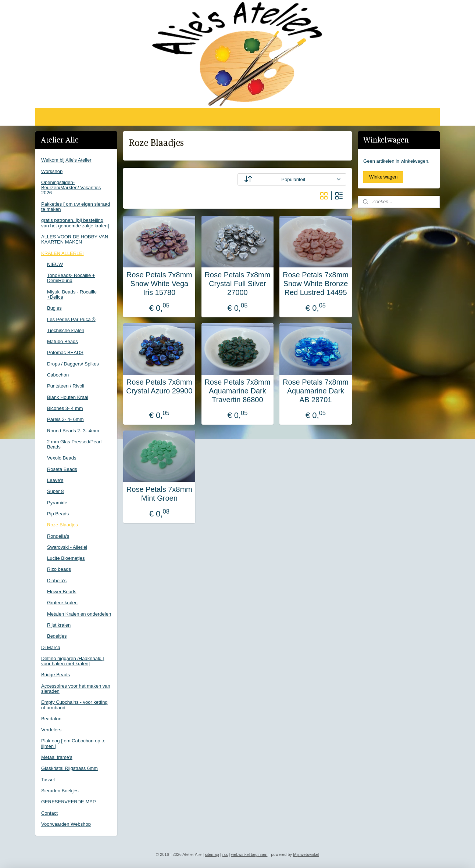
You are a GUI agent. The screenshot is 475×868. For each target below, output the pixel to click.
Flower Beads (62, 592)
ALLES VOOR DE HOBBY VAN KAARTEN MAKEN (75, 239)
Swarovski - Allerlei (67, 547)
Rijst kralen (59, 625)
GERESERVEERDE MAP (69, 802)
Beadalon (51, 719)
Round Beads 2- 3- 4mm (73, 431)
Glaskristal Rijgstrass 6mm (69, 768)
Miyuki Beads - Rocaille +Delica (72, 294)
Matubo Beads (63, 341)
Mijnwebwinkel (306, 854)
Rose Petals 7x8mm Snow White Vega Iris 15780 (159, 284)
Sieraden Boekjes (60, 791)
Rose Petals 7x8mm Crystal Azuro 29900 (159, 386)
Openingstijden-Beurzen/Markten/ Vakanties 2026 (71, 188)
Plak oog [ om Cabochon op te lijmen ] (73, 743)
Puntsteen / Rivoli (66, 386)
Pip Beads (58, 514)
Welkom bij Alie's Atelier (66, 160)
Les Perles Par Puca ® (71, 319)
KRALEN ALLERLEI (63, 253)
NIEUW (55, 264)
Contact (49, 813)
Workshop (52, 171)
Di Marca (51, 647)
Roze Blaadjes (63, 525)
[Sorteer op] (292, 179)
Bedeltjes (57, 636)
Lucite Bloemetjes (66, 558)
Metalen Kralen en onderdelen (79, 614)
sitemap (212, 854)
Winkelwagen (383, 177)
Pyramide (57, 503)
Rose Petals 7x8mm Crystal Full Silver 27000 (237, 284)
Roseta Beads (62, 469)
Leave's (55, 480)
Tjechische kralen (66, 330)
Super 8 (56, 491)
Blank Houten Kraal (68, 397)
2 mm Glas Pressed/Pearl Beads (74, 444)
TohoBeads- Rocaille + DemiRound (71, 278)
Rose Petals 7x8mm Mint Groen (159, 494)
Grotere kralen (62, 603)
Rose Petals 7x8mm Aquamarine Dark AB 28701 (316, 391)
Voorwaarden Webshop (66, 824)
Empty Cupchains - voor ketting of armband (74, 705)
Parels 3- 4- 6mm (65, 419)
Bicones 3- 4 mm (65, 408)
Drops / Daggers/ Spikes (73, 364)
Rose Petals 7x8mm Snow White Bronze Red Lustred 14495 (316, 284)
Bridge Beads (56, 675)
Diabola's (57, 581)
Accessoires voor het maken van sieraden (76, 689)
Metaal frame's (57, 757)
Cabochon (58, 375)
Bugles (54, 308)
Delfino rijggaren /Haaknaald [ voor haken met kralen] (73, 661)
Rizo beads (59, 569)
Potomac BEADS (65, 352)
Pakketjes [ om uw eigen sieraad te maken (76, 207)
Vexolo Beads (62, 458)
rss (225, 854)
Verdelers (51, 730)
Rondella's (58, 536)
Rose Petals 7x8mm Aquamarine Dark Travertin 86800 (237, 391)
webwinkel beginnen (249, 854)
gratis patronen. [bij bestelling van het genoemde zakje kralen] (75, 223)
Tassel (48, 780)
